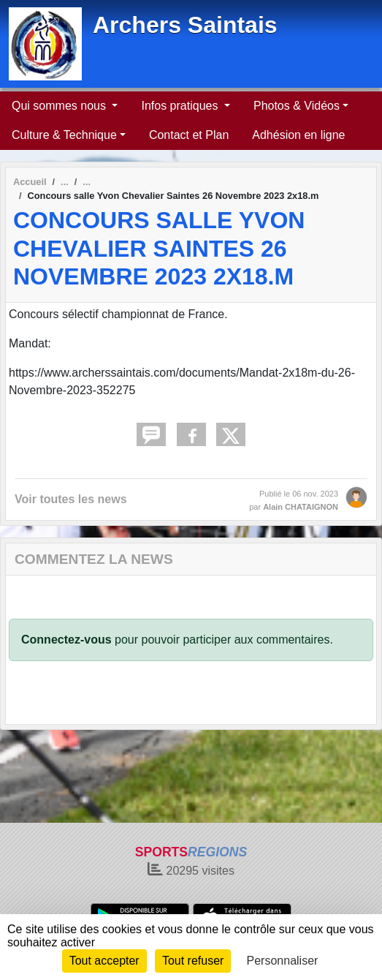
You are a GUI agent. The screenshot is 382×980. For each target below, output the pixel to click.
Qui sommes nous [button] (60, 106)
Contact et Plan (189, 135)
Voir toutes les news (71, 499)
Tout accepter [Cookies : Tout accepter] (104, 961)
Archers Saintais (185, 25)
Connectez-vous (66, 640)
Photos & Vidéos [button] (297, 106)
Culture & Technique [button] (64, 135)
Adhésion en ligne (298, 135)
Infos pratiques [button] (181, 106)
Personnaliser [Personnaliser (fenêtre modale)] (283, 961)
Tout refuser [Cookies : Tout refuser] (193, 961)
